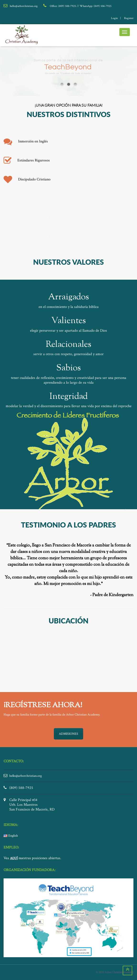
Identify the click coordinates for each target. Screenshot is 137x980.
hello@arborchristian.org (25, 776)
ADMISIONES (68, 734)
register (129, 18)
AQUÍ (14, 858)
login (114, 18)
